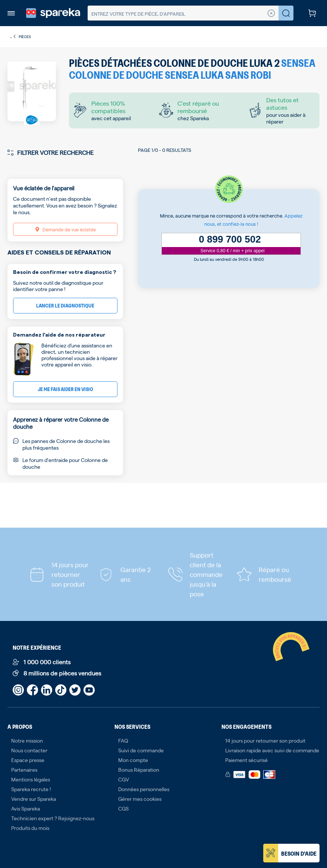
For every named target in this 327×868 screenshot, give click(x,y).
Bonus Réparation (139, 769)
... (13, 37)
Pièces (25, 36)
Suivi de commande (141, 750)
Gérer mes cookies (140, 799)
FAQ (123, 740)
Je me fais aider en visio (65, 389)
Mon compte (133, 760)
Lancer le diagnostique (65, 305)
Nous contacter (29, 750)
